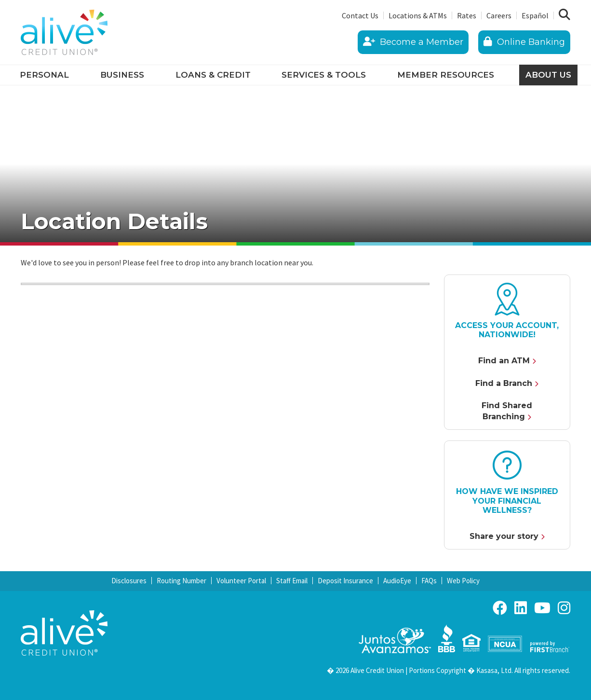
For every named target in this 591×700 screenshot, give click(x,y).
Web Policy (463, 581)
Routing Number (181, 581)
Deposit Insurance (345, 581)
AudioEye (397, 581)
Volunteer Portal (241, 581)
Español (535, 15)
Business (122, 75)
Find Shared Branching (507, 411)
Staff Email (292, 581)
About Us (548, 75)
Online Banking (524, 42)
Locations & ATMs (418, 15)
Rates (467, 15)
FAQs (429, 581)
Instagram (564, 608)
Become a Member (413, 42)
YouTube (542, 608)
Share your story (504, 536)
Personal (44, 75)
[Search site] (564, 15)
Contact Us (360, 15)
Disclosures (129, 581)
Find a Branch (504, 383)
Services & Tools (324, 75)
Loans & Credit (213, 75)
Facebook (500, 608)
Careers (499, 15)
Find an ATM (504, 361)
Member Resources (446, 75)
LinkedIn (521, 608)
